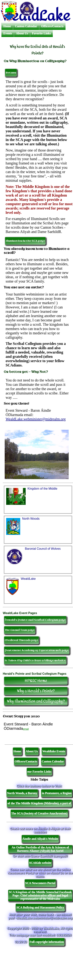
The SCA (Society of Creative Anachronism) (39, 813)
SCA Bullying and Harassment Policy (40, 907)
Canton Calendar (26, 26)
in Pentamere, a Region (57, 793)
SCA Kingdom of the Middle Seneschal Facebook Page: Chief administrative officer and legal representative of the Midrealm (40, 895)
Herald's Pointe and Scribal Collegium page (35, 620)
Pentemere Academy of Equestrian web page (37, 650)
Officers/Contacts (52, 26)
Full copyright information (47, 942)
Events (8, 33)
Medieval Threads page (21, 640)
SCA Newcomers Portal (40, 883)
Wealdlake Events (54, 751)
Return (11, 73)
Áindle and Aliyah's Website (40, 839)
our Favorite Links (39, 772)
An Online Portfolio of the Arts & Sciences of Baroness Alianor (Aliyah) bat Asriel (40, 849)
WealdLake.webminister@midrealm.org (36, 419)
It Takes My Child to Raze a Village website (35, 660)
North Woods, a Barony (22, 793)
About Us (22, 33)
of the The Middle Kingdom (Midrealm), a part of (39, 803)
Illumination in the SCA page (25, 241)
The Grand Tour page (20, 630)
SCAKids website (40, 863)
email (26, 729)
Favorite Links (41, 33)
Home (7, 26)
